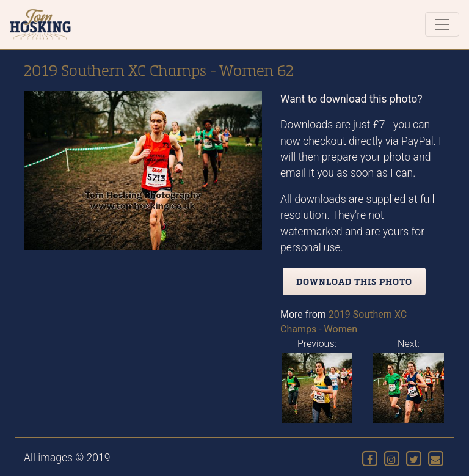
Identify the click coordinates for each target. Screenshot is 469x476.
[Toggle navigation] (442, 24)
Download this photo (354, 281)
